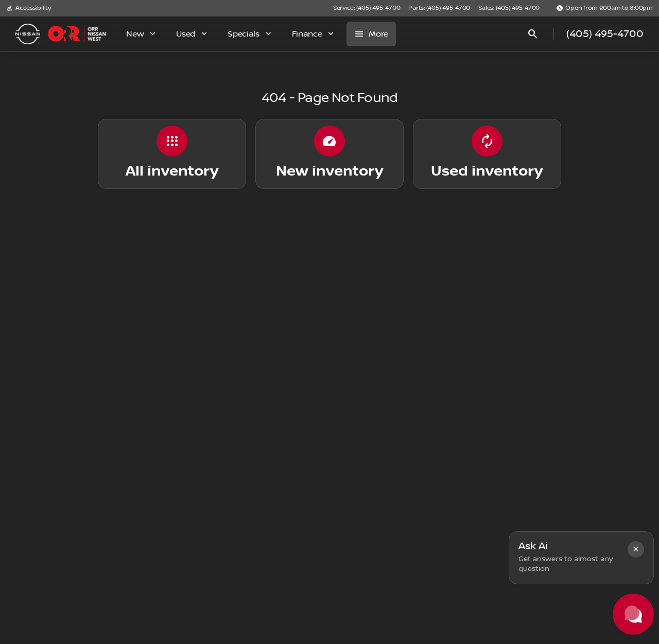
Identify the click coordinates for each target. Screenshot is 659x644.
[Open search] (533, 34)
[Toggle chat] (633, 614)
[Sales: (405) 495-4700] (509, 8)
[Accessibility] (29, 8)
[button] (636, 549)
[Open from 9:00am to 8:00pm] (604, 8)
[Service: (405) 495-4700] (367, 8)
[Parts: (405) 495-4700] (439, 8)
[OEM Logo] (28, 34)
